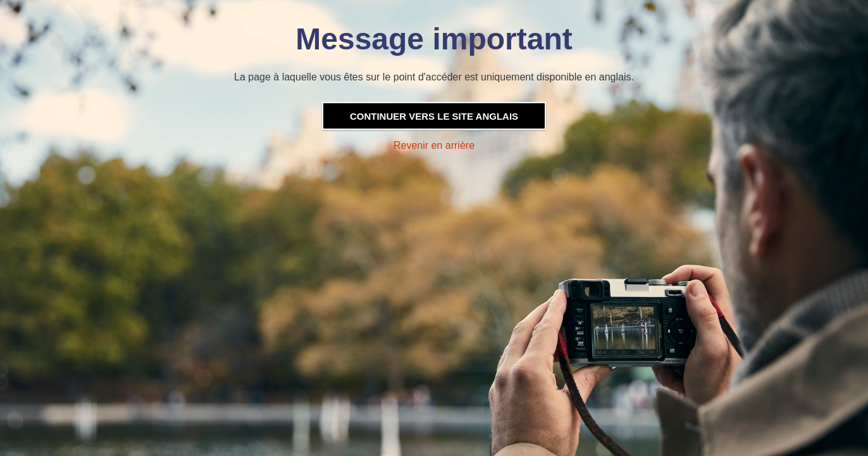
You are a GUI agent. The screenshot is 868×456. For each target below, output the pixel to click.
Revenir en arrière (434, 145)
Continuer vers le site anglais (434, 116)
